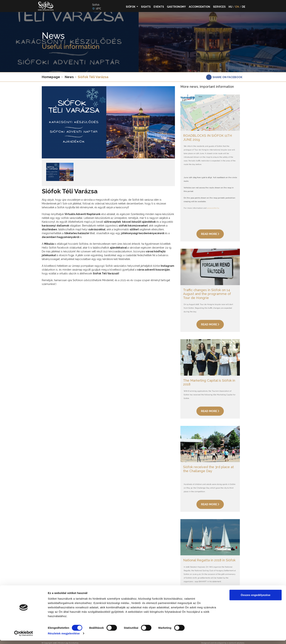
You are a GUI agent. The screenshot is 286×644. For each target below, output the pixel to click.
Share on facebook (227, 77)
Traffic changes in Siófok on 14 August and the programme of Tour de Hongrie (207, 293)
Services (219, 7)
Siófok (131, 7)
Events (159, 7)
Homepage (51, 77)
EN (237, 7)
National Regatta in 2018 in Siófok (209, 557)
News (69, 77)
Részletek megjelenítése (64, 637)
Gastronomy (176, 7)
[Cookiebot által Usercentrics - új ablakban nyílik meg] (24, 637)
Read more (210, 233)
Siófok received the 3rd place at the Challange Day (208, 467)
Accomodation (199, 7)
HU (230, 7)
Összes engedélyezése (256, 598)
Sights (146, 7)
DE (244, 7)
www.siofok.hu (213, 207)
